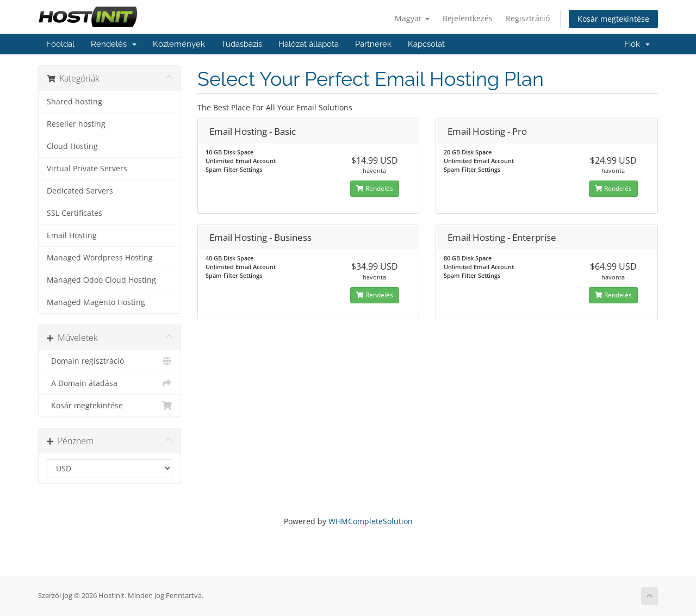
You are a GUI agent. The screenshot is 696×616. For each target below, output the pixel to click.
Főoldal (60, 44)
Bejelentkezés (468, 18)
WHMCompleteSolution (371, 521)
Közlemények (179, 44)
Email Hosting (72, 235)
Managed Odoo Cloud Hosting (101, 280)
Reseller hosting (76, 124)
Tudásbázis (242, 44)
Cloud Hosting (72, 146)
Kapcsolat (426, 44)
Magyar (412, 18)
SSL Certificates (74, 213)
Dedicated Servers (80, 191)
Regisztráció (528, 18)
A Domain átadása (110, 383)
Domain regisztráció (110, 361)
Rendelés (114, 44)
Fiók (637, 44)
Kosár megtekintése (613, 19)
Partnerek (373, 44)
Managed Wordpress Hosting (100, 258)
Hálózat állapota (309, 44)
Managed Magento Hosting (96, 302)
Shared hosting (74, 102)
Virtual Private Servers (87, 169)
